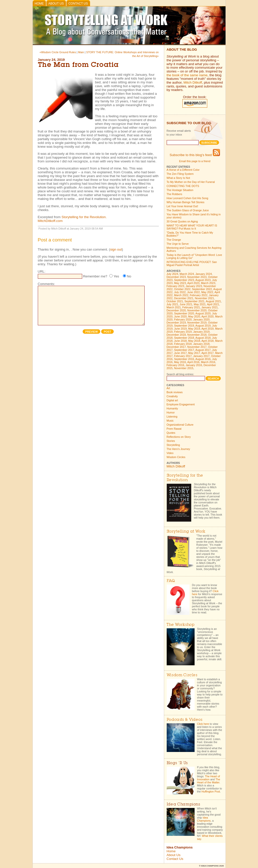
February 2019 (183, 332)
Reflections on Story (179, 437)
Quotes (171, 433)
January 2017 (201, 356)
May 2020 (194, 316)
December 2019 (176, 323)
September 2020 (184, 313)
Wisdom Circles (176, 457)
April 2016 (193, 362)
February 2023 (175, 286)
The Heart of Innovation (209, 778)
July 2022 (180, 292)
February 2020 (183, 319)
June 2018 (180, 341)
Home (39, 4)
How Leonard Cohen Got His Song (187, 198)
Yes (116, 276)
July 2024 (173, 274)
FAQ (171, 581)
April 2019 (208, 329)
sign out (116, 249)
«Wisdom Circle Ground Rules (58, 52)
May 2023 (180, 283)
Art (168, 388)
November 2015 (184, 368)
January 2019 (201, 332)
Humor (171, 412)
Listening (172, 417)
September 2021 (194, 301)
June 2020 (180, 316)
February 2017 (183, 356)
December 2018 (176, 335)
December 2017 (176, 347)
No (129, 276)
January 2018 (201, 344)
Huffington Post (211, 791)
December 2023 (176, 277)
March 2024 (187, 274)
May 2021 (200, 304)
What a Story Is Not (178, 178)
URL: (42, 271)
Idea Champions (204, 819)
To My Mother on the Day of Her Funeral (191, 182)
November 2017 (197, 347)
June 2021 (186, 304)
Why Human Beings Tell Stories (186, 202)
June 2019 (180, 329)
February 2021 (191, 307)
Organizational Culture (180, 425)
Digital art (172, 400)
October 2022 (182, 289)
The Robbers (175, 194)
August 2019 (203, 326)
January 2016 (194, 365)
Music (170, 421)
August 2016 (203, 359)
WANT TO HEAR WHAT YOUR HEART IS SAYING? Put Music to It (192, 227)
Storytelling (173, 445)
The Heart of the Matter (209, 781)
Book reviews (175, 392)
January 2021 (210, 307)
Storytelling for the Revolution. (84, 217)
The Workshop (181, 625)
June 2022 (194, 292)
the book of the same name (187, 75)
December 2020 (176, 310)
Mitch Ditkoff (193, 82)
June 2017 (180, 353)
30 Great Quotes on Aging (182, 221)
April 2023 (193, 283)
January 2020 (201, 319)
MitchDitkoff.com (50, 221)
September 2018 (184, 338)
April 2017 (208, 353)
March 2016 (208, 362)
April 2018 (208, 341)
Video (170, 453)
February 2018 (183, 344)
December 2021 (184, 298)
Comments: (46, 284)
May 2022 (207, 292)
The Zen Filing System (180, 174)
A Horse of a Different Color (183, 170)
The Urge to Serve (178, 244)
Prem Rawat (174, 429)
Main (81, 52)
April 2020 (208, 316)
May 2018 (194, 341)
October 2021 (175, 301)
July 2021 (173, 304)
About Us (56, 4)
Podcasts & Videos (185, 720)
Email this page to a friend (195, 161)
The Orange (174, 240)
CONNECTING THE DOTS (183, 186)
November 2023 (197, 277)
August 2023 (203, 280)
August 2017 (203, 350)
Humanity (172, 408)
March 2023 (208, 283)
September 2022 (202, 289)
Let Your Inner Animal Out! (182, 206)
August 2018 (203, 338)
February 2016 (175, 365)
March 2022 (181, 295)
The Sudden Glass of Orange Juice (188, 210)
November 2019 (197, 323)
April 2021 (213, 304)
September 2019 (184, 326)
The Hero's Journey (178, 449)
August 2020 (203, 313)
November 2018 (197, 335)
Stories (171, 441)
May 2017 (194, 353)
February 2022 (199, 295)
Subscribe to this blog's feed (195, 155)
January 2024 (204, 274)
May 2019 (194, 329)
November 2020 (197, 310)
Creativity (172, 396)
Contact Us (78, 4)
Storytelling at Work (186, 532)
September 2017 (184, 350)
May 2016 (180, 362)
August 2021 (213, 301)
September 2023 (184, 280)
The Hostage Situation (180, 190)
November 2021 (204, 298)
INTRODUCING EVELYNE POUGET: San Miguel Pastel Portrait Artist (192, 263)
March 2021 (174, 307)
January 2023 (194, 286)
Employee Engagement (181, 404)
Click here (203, 724)
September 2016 (184, 359)
